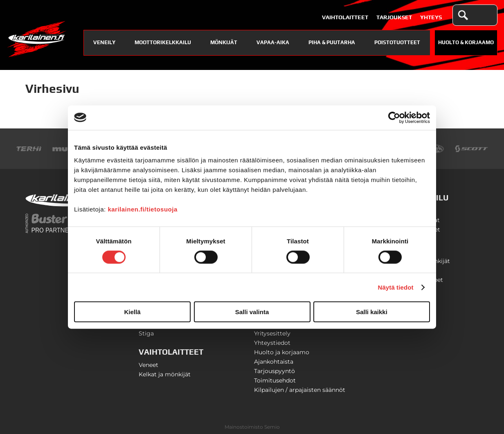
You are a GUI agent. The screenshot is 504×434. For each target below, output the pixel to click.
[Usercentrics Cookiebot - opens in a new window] (394, 117)
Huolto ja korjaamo (282, 352)
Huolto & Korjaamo (466, 42)
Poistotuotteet (397, 42)
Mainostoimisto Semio (252, 427)
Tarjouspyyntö (274, 371)
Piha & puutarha (332, 42)
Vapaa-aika (273, 42)
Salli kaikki (372, 312)
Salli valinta (252, 312)
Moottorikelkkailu (163, 42)
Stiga (146, 333)
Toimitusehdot (275, 380)
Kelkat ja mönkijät (165, 374)
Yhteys (431, 17)
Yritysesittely (272, 333)
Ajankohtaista (274, 362)
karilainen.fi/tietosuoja (142, 209)
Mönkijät (224, 42)
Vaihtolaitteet (345, 17)
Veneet (148, 365)
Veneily (104, 42)
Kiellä (132, 312)
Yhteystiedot (272, 343)
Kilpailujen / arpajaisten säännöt (300, 390)
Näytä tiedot (396, 287)
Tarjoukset (394, 17)
